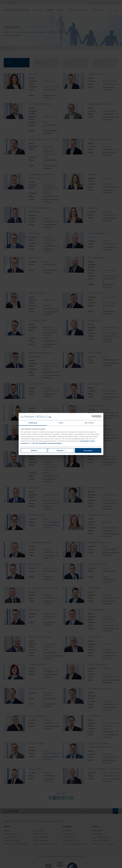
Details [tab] (61, 423)
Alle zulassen (88, 450)
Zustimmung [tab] (33, 423)
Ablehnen (34, 450)
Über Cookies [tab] (89, 423)
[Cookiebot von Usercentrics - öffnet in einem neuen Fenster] (93, 417)
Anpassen (61, 450)
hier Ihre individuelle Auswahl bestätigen (47, 443)
